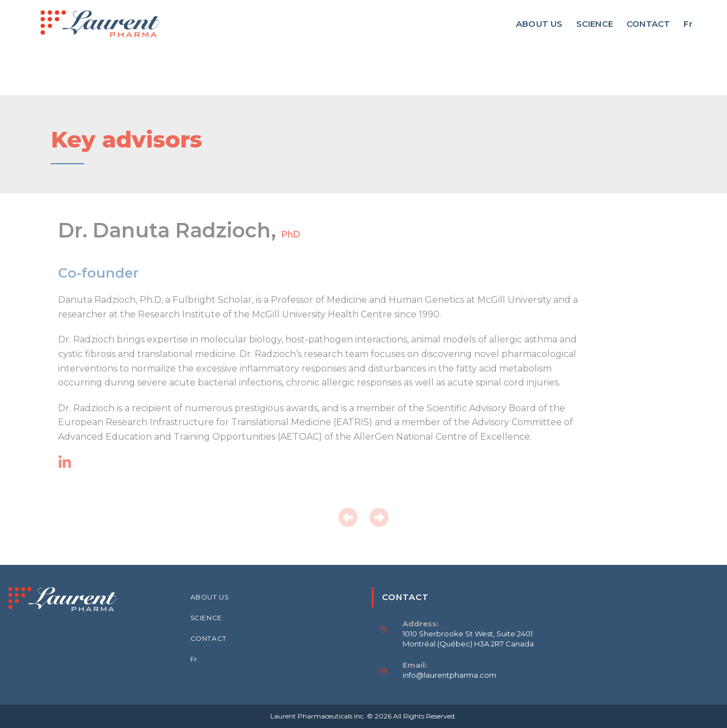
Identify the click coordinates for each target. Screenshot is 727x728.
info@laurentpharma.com (449, 675)
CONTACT (209, 638)
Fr (194, 659)
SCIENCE (206, 618)
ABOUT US (210, 597)
